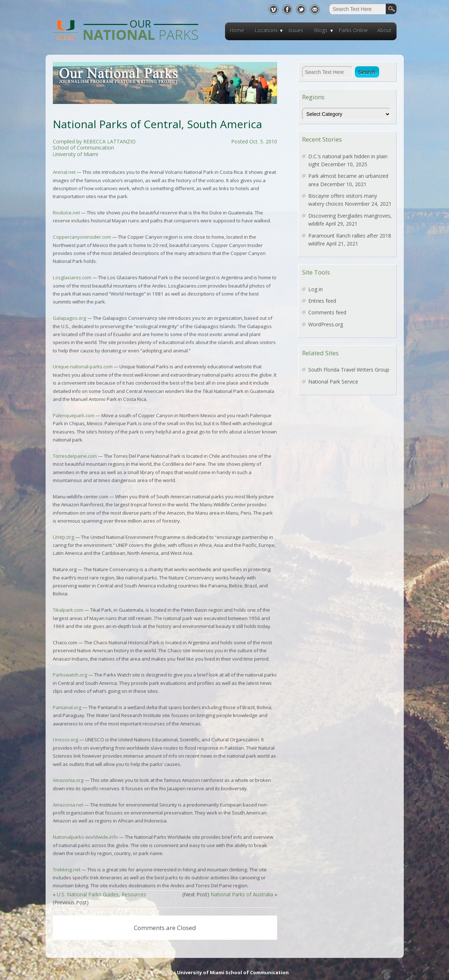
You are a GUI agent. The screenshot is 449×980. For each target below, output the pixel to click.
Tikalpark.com (68, 610)
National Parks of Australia (242, 894)
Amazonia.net (68, 805)
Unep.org (63, 537)
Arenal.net (64, 172)
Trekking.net (67, 870)
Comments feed (327, 312)
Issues (296, 30)
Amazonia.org (68, 780)
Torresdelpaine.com (75, 456)
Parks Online (353, 30)
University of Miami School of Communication (233, 972)
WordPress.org (326, 324)
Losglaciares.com (72, 277)
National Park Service (333, 382)
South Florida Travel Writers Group (349, 370)
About (384, 30)
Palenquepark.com (74, 415)
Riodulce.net (66, 213)
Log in (315, 289)
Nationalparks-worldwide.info (85, 837)
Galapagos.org (69, 318)
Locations (266, 30)
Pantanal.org (68, 707)
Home (237, 30)
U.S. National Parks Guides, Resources (101, 894)
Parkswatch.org (70, 675)
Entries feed (322, 301)
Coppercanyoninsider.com (82, 237)
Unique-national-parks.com (83, 367)
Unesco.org (65, 740)
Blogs (321, 30)
